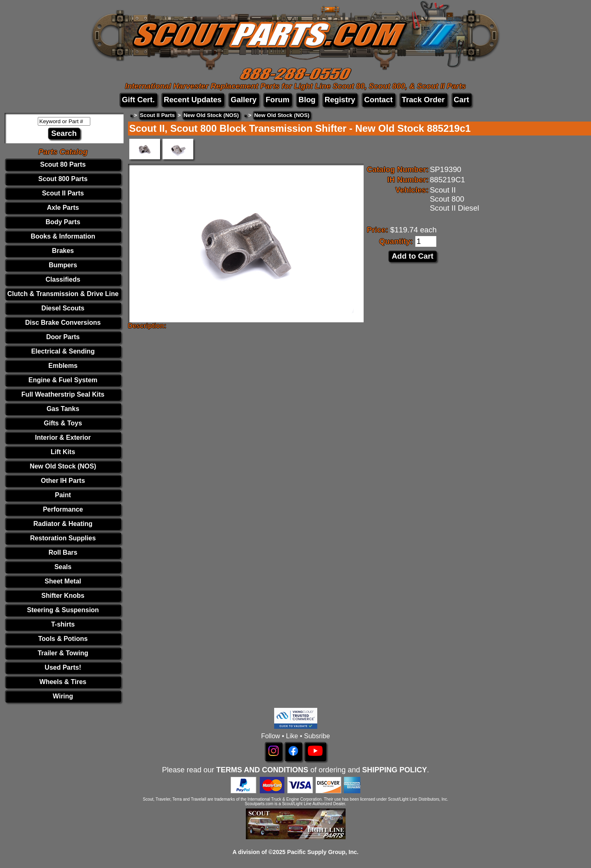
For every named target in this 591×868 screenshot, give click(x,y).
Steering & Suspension (63, 610)
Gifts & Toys (63, 423)
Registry (340, 100)
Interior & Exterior (63, 437)
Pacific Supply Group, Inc (322, 852)
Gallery (244, 100)
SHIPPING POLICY (394, 770)
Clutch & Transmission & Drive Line (63, 294)
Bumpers (63, 265)
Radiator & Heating (63, 524)
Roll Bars (63, 552)
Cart (462, 100)
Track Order (423, 100)
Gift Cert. (138, 100)
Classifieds (63, 279)
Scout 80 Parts (63, 164)
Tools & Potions (63, 639)
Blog (307, 100)
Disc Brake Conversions (63, 323)
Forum (277, 100)
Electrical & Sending (63, 351)
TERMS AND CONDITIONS (262, 770)
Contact (378, 100)
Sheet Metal (63, 581)
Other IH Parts (63, 481)
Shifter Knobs (63, 596)
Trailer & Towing (63, 653)
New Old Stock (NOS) (63, 466)
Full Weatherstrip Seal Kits (63, 394)
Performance (63, 509)
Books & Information (63, 236)
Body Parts (63, 222)
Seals (63, 567)
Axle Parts (63, 208)
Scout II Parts (63, 193)
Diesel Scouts (63, 308)
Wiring (63, 696)
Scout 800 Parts (63, 179)
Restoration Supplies (63, 538)
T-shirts (63, 624)
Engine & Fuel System (63, 380)
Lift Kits (63, 452)
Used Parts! (63, 667)
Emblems (63, 366)
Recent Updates (193, 100)
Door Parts (63, 337)
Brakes (63, 251)
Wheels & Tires (63, 682)
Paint (63, 495)
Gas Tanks (63, 409)
